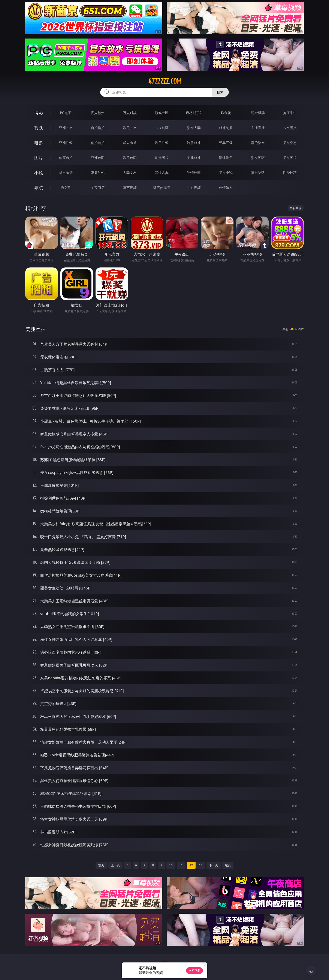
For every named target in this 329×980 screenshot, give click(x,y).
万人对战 (130, 113)
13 (201, 865)
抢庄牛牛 (290, 113)
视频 (39, 128)
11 (181, 865)
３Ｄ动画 (162, 128)
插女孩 (66, 188)
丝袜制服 (226, 128)
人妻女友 (130, 173)
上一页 (115, 865)
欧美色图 (130, 158)
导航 (39, 188)
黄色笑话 (258, 173)
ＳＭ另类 (290, 128)
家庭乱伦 (98, 173)
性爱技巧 (290, 173)
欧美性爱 (162, 143)
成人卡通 (130, 143)
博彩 (39, 113)
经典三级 (226, 143)
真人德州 (98, 113)
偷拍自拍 (98, 143)
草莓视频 (130, 188)
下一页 (214, 865)
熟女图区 (258, 158)
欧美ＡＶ (130, 128)
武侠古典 (162, 173)
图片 (39, 158)
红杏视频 (194, 188)
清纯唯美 (226, 158)
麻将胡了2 (194, 113)
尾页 (228, 865)
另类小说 (226, 173)
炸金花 (226, 113)
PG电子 (66, 113)
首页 (101, 865)
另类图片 (290, 158)
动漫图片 (162, 158)
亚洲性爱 (66, 143)
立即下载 (194, 970)
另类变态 (290, 143)
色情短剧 (226, 188)
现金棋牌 (258, 113)
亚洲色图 (98, 158)
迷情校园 (194, 173)
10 (171, 865)
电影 (39, 143)
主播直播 (258, 128)
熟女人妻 (194, 128)
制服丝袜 (194, 143)
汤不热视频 (162, 188)
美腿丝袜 (194, 158)
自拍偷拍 (98, 128)
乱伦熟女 (258, 143)
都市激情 (66, 173)
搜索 (220, 92)
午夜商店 (98, 188)
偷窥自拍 (66, 158)
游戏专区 (162, 113)
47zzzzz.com (165, 81)
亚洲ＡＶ (66, 128)
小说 (39, 173)
